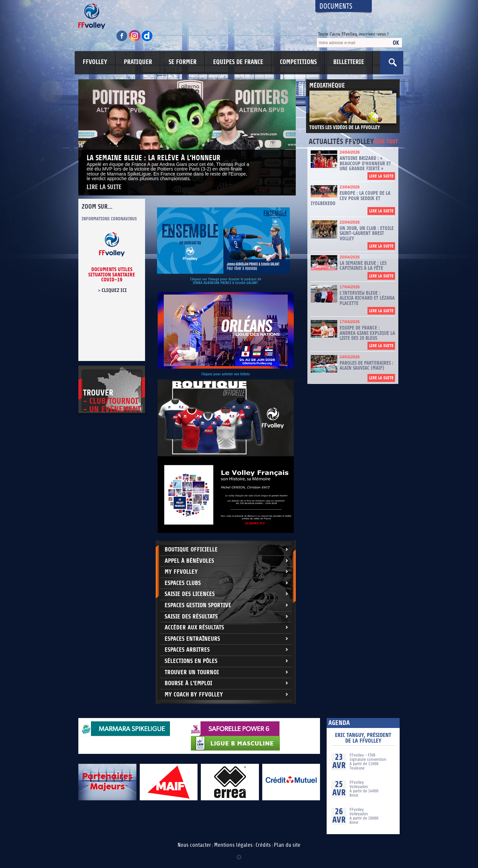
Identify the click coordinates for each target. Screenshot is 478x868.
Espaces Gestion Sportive (198, 605)
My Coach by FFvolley (194, 695)
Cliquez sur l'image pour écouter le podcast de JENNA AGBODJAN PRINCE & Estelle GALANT (226, 281)
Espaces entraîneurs (192, 639)
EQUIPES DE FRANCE (238, 62)
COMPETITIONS (298, 62)
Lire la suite (104, 187)
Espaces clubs (183, 583)
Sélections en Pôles (191, 661)
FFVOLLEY (95, 62)
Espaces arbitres (187, 650)
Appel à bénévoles (189, 561)
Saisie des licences (190, 594)
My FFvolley (181, 572)
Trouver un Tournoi (192, 672)
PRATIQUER (138, 62)
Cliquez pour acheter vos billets (226, 374)
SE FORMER (183, 62)
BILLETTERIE (349, 62)
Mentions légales (233, 845)
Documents (336, 6)
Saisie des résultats (191, 617)
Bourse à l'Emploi (188, 683)
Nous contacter (194, 845)
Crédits (263, 845)
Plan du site (287, 845)
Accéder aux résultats (194, 628)
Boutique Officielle (191, 550)
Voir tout (386, 142)
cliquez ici (114, 290)
